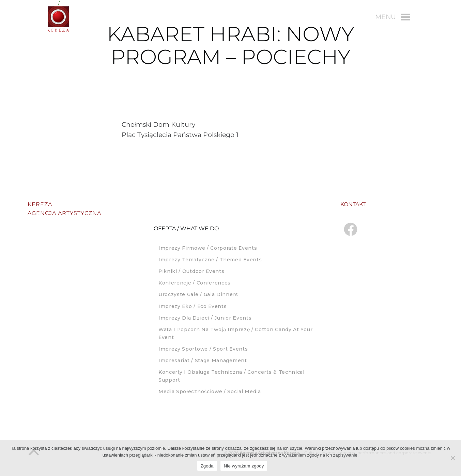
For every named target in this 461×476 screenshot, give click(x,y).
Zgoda (207, 466)
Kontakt (353, 204)
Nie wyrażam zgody (244, 466)
